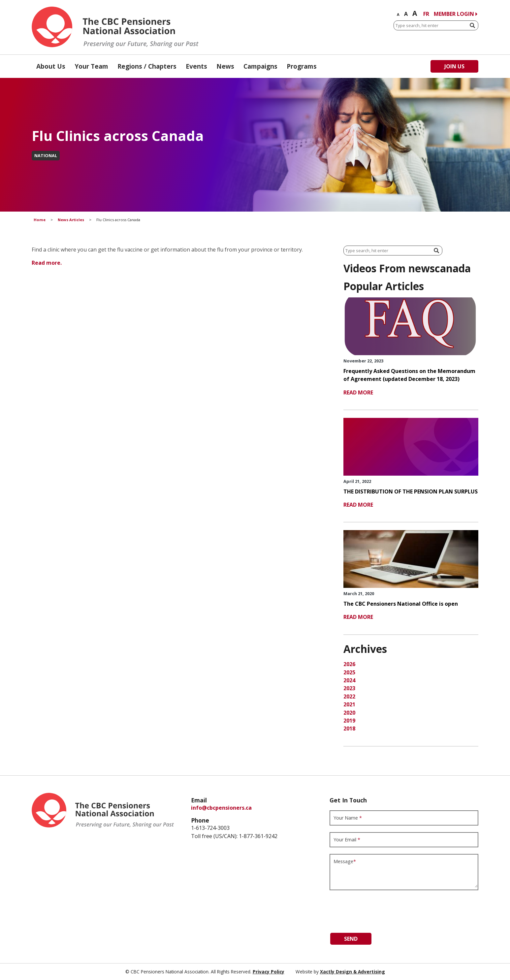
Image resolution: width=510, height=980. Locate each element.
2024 (349, 680)
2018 (349, 728)
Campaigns (260, 66)
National (46, 155)
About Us (51, 66)
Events (196, 66)
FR (426, 14)
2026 (349, 664)
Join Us (454, 66)
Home (40, 220)
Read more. (47, 263)
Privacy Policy (269, 972)
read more (358, 392)
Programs (302, 66)
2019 (349, 721)
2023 (349, 688)
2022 (349, 696)
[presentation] (380, 910)
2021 (349, 704)
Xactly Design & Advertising (352, 972)
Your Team (91, 66)
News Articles (71, 220)
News (225, 66)
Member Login (454, 14)
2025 (349, 672)
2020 (349, 713)
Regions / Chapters (147, 66)
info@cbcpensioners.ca (221, 808)
